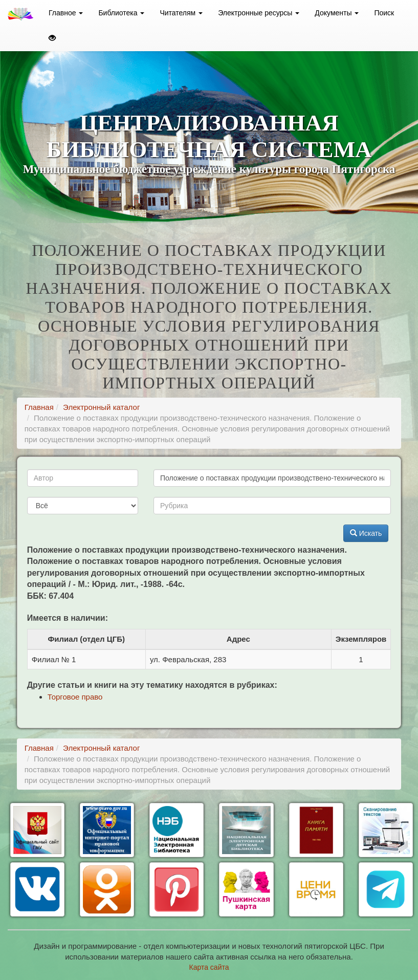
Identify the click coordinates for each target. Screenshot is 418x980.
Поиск (384, 13)
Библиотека (121, 13)
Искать (366, 533)
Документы (337, 13)
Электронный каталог (101, 407)
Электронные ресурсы (259, 13)
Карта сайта (209, 967)
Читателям (181, 13)
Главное (66, 13)
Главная (39, 407)
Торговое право (75, 697)
